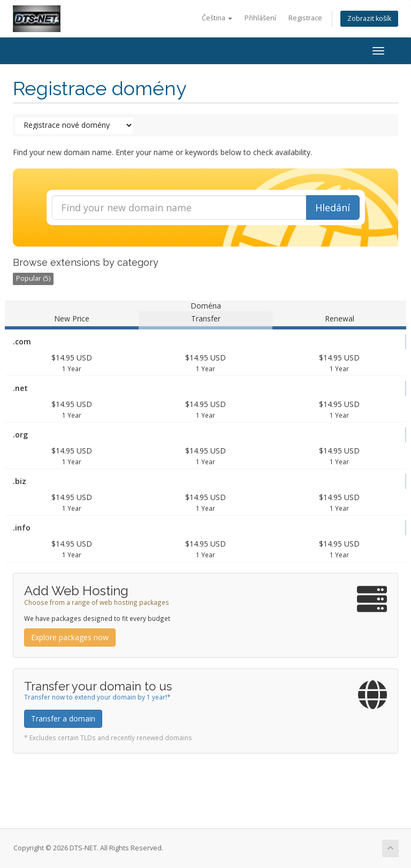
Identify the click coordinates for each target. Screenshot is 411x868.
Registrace (305, 18)
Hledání (333, 208)
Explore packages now (70, 637)
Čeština (217, 18)
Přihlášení (260, 18)
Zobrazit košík (369, 18)
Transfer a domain (63, 719)
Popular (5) (33, 278)
